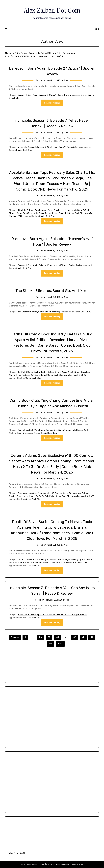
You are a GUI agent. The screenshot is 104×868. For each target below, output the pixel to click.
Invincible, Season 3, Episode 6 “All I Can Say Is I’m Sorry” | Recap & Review (52, 615)
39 (49, 637)
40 (58, 637)
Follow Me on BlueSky (17, 853)
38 (40, 637)
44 (92, 637)
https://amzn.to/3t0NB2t (17, 56)
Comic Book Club (24, 150)
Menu (96, 29)
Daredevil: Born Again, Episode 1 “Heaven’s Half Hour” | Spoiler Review (50, 265)
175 (51, 644)
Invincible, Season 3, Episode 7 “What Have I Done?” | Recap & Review (50, 147)
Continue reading (52, 103)
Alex (66, 80)
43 (83, 637)
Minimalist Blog (62, 864)
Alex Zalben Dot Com (52, 10)
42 (75, 637)
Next (60, 644)
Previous (15, 637)
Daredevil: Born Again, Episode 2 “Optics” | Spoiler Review (44, 95)
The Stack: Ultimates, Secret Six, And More (52, 291)
